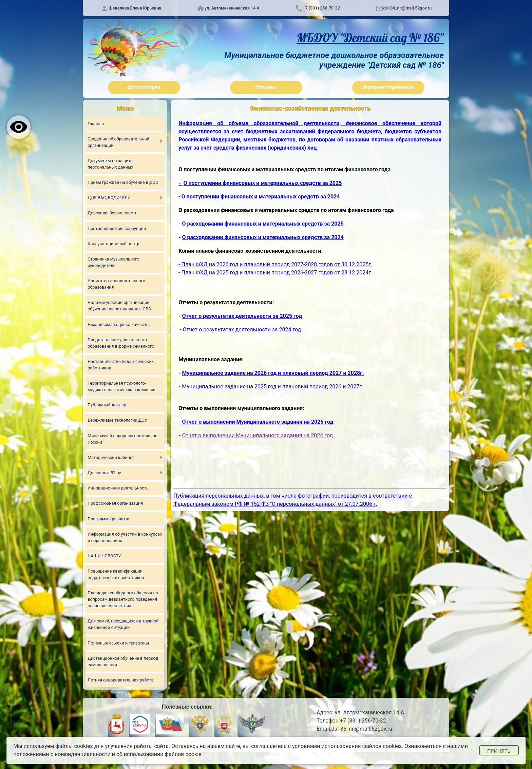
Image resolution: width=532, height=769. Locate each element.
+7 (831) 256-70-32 (321, 8)
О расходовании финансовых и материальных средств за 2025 (263, 224)
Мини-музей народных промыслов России (122, 439)
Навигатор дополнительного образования (116, 284)
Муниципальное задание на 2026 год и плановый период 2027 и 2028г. (273, 373)
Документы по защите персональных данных (110, 164)
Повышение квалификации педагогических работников (116, 574)
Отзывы (266, 87)
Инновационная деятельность (118, 488)
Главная (96, 124)
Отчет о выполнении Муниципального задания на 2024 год (257, 435)
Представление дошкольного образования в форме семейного (121, 343)
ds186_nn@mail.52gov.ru (408, 8)
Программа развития (109, 519)
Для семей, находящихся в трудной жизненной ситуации (123, 624)
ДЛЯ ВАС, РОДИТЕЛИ (109, 198)
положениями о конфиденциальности (62, 754)
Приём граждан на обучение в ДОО (123, 182)
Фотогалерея (144, 87)
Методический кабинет (111, 457)
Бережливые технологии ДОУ (117, 420)
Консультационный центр (113, 244)
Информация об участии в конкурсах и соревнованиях (125, 537)
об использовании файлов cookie (159, 754)
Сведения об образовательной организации (118, 142)
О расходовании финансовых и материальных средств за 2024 (263, 237)
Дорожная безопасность (112, 213)
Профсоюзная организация (115, 503)
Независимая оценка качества (119, 324)
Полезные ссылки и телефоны (118, 643)
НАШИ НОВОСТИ (104, 556)
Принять (499, 751)
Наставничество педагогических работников (120, 365)
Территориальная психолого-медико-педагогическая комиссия (122, 386)
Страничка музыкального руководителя (113, 262)
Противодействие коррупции (117, 228)
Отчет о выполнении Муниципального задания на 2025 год (258, 422)
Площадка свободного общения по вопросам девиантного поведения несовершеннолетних (123, 599)
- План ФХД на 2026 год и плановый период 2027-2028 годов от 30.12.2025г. (275, 264)
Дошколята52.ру (104, 473)
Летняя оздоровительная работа (120, 680)
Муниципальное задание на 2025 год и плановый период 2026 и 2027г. (273, 387)
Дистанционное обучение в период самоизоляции (123, 661)
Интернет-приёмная (388, 87)
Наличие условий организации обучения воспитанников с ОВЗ (119, 306)
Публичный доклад (107, 405)
